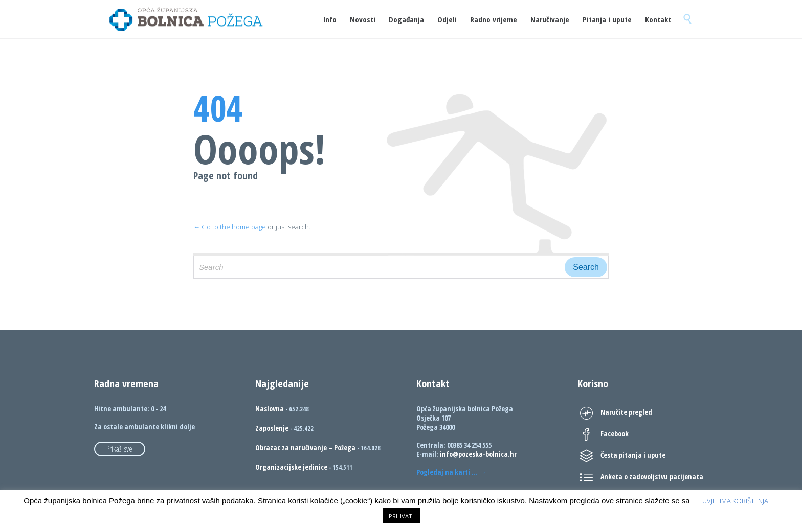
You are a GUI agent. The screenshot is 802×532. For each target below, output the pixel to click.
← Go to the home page (230, 227)
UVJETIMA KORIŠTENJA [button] (735, 501)
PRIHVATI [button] (401, 516)
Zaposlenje (272, 428)
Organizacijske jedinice (291, 467)
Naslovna (270, 409)
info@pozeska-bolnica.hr (478, 454)
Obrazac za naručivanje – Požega (305, 447)
